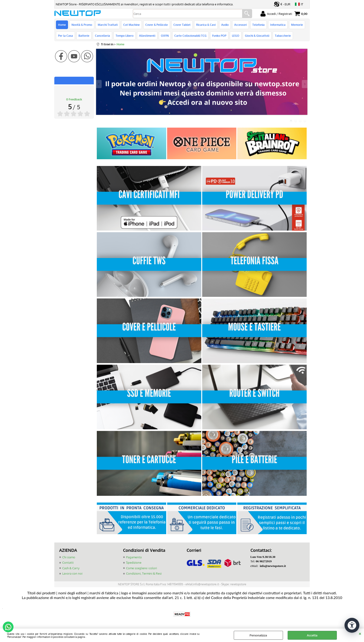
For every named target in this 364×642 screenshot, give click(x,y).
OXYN (165, 36)
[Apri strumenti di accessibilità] (352, 625)
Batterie (84, 36)
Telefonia (258, 25)
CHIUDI (360, 633)
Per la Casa (65, 36)
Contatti (68, 563)
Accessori (240, 25)
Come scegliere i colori (141, 568)
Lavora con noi (72, 573)
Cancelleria (102, 36)
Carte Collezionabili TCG (190, 36)
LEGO (236, 36)
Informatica (278, 25)
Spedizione (134, 563)
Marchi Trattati (108, 25)
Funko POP (219, 36)
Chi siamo (69, 557)
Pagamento (134, 557)
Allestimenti (147, 36)
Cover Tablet (182, 25)
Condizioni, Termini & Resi (144, 573)
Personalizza (258, 635)
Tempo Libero (125, 36)
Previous (99, 84)
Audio (225, 25)
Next (304, 84)
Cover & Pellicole (157, 25)
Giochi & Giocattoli (257, 36)
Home (62, 25)
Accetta (312, 635)
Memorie (297, 25)
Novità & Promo (82, 25)
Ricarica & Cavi (206, 25)
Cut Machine (132, 25)
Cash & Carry (71, 568)
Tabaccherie (283, 36)
